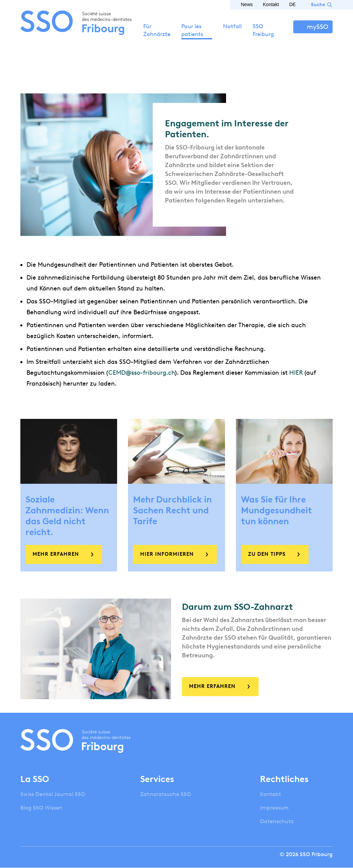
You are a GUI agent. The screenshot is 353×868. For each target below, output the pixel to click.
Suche (318, 5)
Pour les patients (192, 30)
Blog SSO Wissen (41, 808)
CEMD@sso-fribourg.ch (142, 373)
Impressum (274, 808)
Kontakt (271, 4)
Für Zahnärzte (157, 30)
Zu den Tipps (267, 554)
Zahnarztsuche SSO (166, 794)
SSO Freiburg (263, 30)
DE (292, 4)
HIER (296, 373)
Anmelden (313, 27)
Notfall (232, 26)
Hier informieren (167, 554)
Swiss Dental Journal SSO (53, 794)
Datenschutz (277, 821)
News (247, 4)
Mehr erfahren (56, 554)
